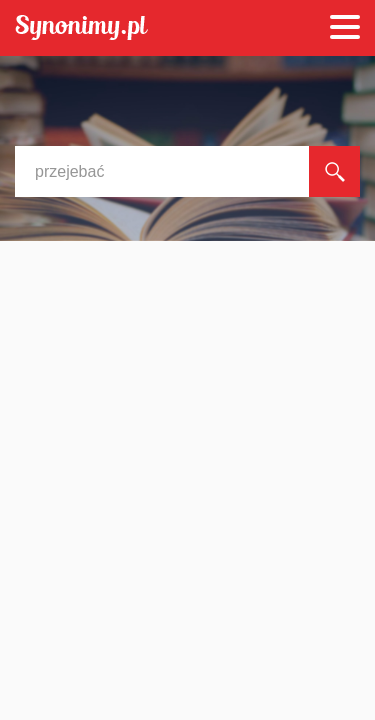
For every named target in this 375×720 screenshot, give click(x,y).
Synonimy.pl (81, 28)
